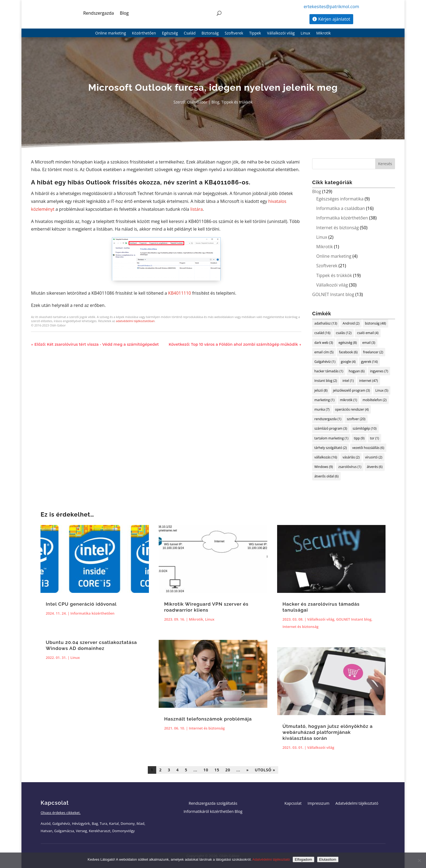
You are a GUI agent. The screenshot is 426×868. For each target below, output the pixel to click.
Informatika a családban (341, 208)
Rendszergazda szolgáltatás (213, 804)
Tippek (255, 33)
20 (228, 770)
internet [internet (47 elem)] (369, 381)
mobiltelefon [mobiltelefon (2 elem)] (375, 400)
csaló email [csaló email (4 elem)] (368, 333)
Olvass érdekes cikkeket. (61, 813)
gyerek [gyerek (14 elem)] (369, 362)
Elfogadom (303, 859)
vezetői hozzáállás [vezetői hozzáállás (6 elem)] (368, 448)
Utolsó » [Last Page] (265, 770)
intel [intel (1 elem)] (348, 381)
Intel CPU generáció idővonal (81, 604)
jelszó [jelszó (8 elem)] (321, 390)
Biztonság (210, 33)
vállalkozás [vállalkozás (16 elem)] (326, 457)
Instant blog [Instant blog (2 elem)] (326, 381)
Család (190, 33)
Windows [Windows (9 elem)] (324, 467)
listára (197, 209)
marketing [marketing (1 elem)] (324, 400)
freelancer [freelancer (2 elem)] (373, 352)
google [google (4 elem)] (348, 362)
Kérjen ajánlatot (334, 19)
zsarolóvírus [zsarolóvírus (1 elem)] (350, 467)
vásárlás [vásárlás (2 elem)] (351, 457)
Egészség (170, 33)
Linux (306, 33)
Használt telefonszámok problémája (208, 719)
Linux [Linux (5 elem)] (382, 390)
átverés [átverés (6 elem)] (375, 467)
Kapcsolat (293, 804)
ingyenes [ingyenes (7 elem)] (379, 371)
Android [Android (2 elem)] (351, 323)
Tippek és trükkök (237, 102)
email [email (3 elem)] (369, 343)
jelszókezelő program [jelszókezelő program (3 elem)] (352, 390)
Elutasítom (328, 859)
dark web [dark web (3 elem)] (324, 343)
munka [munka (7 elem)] (322, 409)
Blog (124, 13)
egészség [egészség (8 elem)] (348, 343)
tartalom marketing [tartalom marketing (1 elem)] (331, 438)
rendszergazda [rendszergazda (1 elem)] (328, 419)
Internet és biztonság (338, 228)
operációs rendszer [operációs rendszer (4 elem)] (352, 409)
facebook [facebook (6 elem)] (348, 352)
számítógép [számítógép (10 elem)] (365, 428)
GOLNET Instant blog (333, 294)
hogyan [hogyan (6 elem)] (357, 371)
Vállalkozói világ (281, 33)
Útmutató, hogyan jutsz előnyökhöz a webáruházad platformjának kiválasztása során (328, 732)
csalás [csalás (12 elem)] (344, 333)
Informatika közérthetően (342, 218)
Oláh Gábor (197, 102)
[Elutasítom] (419, 860)
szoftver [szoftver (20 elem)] (356, 419)
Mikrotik (324, 33)
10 (206, 770)
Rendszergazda (98, 13)
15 (217, 770)
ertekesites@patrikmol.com (331, 7)
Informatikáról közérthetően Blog (213, 812)
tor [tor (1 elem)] (375, 438)
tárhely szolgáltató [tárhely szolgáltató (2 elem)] (331, 448)
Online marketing (111, 33)
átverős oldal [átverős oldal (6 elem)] (326, 476)
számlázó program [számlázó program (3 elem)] (331, 428)
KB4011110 (180, 293)
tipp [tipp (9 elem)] (359, 438)
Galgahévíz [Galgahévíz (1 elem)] (325, 362)
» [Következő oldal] (248, 770)
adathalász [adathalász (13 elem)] (326, 323)
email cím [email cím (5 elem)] (324, 352)
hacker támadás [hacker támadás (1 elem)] (329, 371)
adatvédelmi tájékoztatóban (135, 321)
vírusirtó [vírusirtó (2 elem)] (374, 457)
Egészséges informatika (340, 199)
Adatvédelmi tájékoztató (357, 804)
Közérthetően (144, 33)
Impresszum (318, 804)
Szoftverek (234, 33)
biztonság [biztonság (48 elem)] (375, 323)
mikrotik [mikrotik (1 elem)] (348, 400)
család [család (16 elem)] (322, 333)
